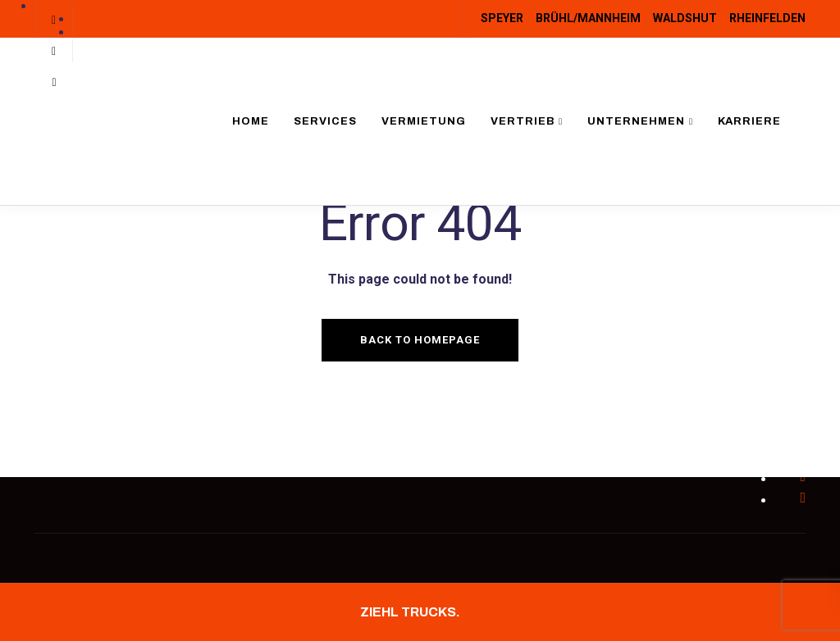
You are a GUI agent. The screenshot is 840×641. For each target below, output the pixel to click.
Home (251, 121)
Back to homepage (420, 340)
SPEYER (502, 18)
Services (325, 121)
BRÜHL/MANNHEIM (588, 18)
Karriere (749, 121)
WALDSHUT (685, 18)
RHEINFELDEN (767, 18)
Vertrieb (523, 121)
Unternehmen (636, 121)
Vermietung (424, 121)
